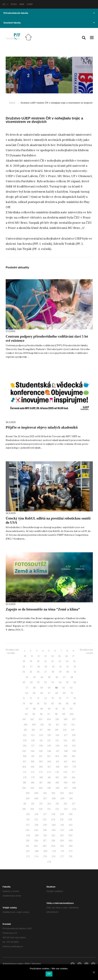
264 (53, 846)
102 (32, 719)
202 (53, 793)
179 (33, 777)
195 (49, 788)
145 (41, 751)
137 (33, 746)
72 (31, 698)
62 (64, 688)
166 (41, 767)
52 (46, 682)
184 (73, 777)
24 (67, 661)
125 (49, 735)
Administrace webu (13, 964)
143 (24, 751)
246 (54, 830)
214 (49, 804)
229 (62, 814)
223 (66, 809)
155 (65, 756)
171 (25, 772)
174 (49, 772)
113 (65, 725)
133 (57, 741)
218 (24, 809)
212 (33, 804)
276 (53, 857)
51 (38, 682)
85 (67, 704)
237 (28, 825)
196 (58, 788)
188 (49, 783)
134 (65, 741)
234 (53, 820)
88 (34, 709)
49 (24, 682)
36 (38, 672)
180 (41, 777)
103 (41, 719)
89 (42, 709)
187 (41, 783)
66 (42, 693)
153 (49, 756)
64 (27, 693)
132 (49, 741)
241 (62, 825)
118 (49, 730)
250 (37, 835)
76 (60, 698)
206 (36, 799)
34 (24, 672)
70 (72, 693)
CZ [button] (5, 4)
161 (57, 762)
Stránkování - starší (86, 651)
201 (45, 793)
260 (70, 841)
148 (66, 751)
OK (49, 974)
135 (74, 741)
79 (24, 704)
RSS (27, 964)
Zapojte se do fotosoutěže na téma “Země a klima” (43, 609)
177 (74, 772)
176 (65, 772)
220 (41, 809)
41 (75, 672)
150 (25, 756)
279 (49, 862)
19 (31, 661)
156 (73, 756)
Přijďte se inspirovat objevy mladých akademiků (42, 427)
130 (33, 741)
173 (41, 772)
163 (74, 762)
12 (39, 656)
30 (53, 667)
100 (72, 714)
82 (45, 704)
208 (54, 799)
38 (53, 672)
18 (24, 661)
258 (53, 841)
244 (36, 830)
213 (41, 804)
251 (45, 835)
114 (73, 725)
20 (38, 661)
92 (64, 709)
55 (67, 682)
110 (42, 725)
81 (38, 704)
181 (49, 777)
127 (66, 735)
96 (41, 714)
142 (74, 746)
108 (26, 725)
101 (24, 719)
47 (64, 677)
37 (46, 672)
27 (31, 667)
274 (36, 857)
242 (71, 825)
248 (71, 830)
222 (57, 809)
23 (60, 661)
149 (74, 751)
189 (57, 783)
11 (32, 656)
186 (33, 783)
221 (49, 809)
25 (74, 661)
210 (71, 799)
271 (62, 851)
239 (45, 825)
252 (53, 835)
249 (28, 835)
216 (65, 804)
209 (62, 799)
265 (62, 846)
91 (57, 709)
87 (27, 709)
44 (42, 677)
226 (36, 814)
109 (34, 725)
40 (68, 672)
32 (67, 667)
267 (28, 851)
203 (62, 793)
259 (62, 841)
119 (57, 730)
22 (52, 661)
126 (57, 735)
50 (31, 682)
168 (58, 767)
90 (49, 709)
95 (34, 714)
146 (49, 751)
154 (57, 756)
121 (73, 730)
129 (25, 741)
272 (71, 851)
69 (64, 693)
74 (45, 698)
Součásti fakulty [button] (49, 23)
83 (53, 704)
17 (73, 656)
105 (57, 719)
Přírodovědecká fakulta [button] (49, 13)
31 (60, 667)
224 (74, 809)
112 (57, 725)
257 (45, 841)
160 (49, 762)
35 (31, 672)
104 (49, 719)
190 (66, 783)
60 (49, 688)
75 (53, 698)
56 (75, 682)
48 (72, 677)
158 (33, 762)
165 (33, 767)
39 (60, 672)
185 (25, 783)
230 (71, 814)
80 (31, 704)
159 (41, 762)
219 (32, 809)
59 (42, 688)
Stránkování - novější (12, 651)
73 (38, 698)
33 (75, 667)
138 (41, 746)
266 (71, 846)
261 (27, 846)
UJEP (30, 4)
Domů (12, 103)
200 (36, 793)
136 (25, 746)
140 (58, 746)
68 (57, 693)
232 (36, 820)
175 (57, 772)
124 (41, 735)
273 (28, 857)
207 (45, 799)
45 (49, 677)
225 (28, 814)
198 (74, 788)
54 (60, 682)
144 (33, 751)
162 (66, 762)
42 (27, 677)
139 (49, 746)
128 (74, 735)
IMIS (22, 4)
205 (28, 799)
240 (54, 825)
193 (32, 788)
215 (57, 804)
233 (45, 820)
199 (28, 793)
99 (64, 714)
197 (66, 788)
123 (33, 735)
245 (45, 830)
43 (34, 677)
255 (28, 841)
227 (45, 814)
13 (46, 656)
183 (65, 777)
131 (41, 741)
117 (41, 730)
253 (62, 835)
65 (34, 693)
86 (75, 704)
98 (56, 714)
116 (33, 730)
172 (33, 772)
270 (54, 851)
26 (24, 667)
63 (71, 688)
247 (62, 830)
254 (70, 835)
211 (25, 804)
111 (50, 725)
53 (53, 682)
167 (49, 767)
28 (38, 667)
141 (66, 746)
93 (71, 709)
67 (49, 693)
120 (65, 730)
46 (57, 677)
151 (33, 756)
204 (71, 793)
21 (45, 661)
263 (45, 846)
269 (45, 851)
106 (66, 719)
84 (60, 704)
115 (25, 730)
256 (36, 841)
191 (74, 783)
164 (24, 767)
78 (75, 698)
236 (70, 820)
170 (74, 767)
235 (62, 820)
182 (57, 777)
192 (24, 788)
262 (36, 846)
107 (74, 719)
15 (60, 656)
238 (36, 825)
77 (67, 698)
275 (45, 857)
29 (46, 667)
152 (41, 756)
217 (74, 804)
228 (53, 814)
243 (27, 830)
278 (70, 857)
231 (28, 820)
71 (24, 698)
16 (67, 656)
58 (34, 688)
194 (41, 788)
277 (62, 857)
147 (58, 751)
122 (25, 735)
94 (26, 714)
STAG (14, 4)
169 (66, 767)
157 (25, 762)
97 (49, 714)
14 (53, 656)
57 (27, 688)
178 (25, 777)
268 (37, 851)
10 (25, 656)
